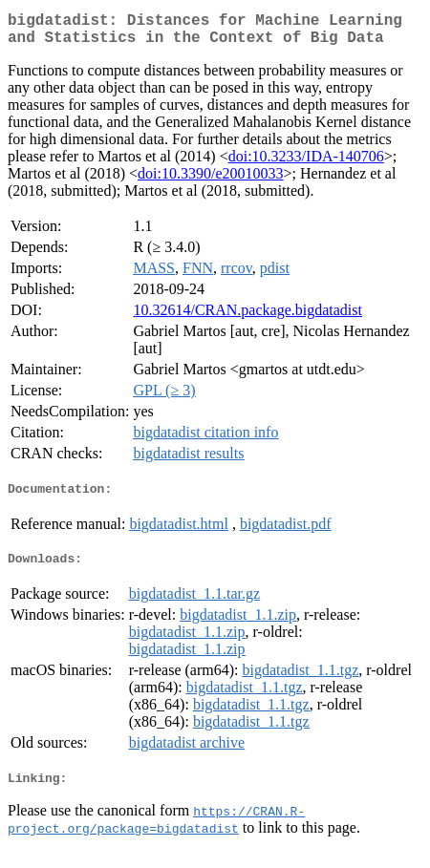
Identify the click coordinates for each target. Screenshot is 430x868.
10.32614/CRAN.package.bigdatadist (247, 318)
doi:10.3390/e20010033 (210, 181)
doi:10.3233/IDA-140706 (306, 164)
